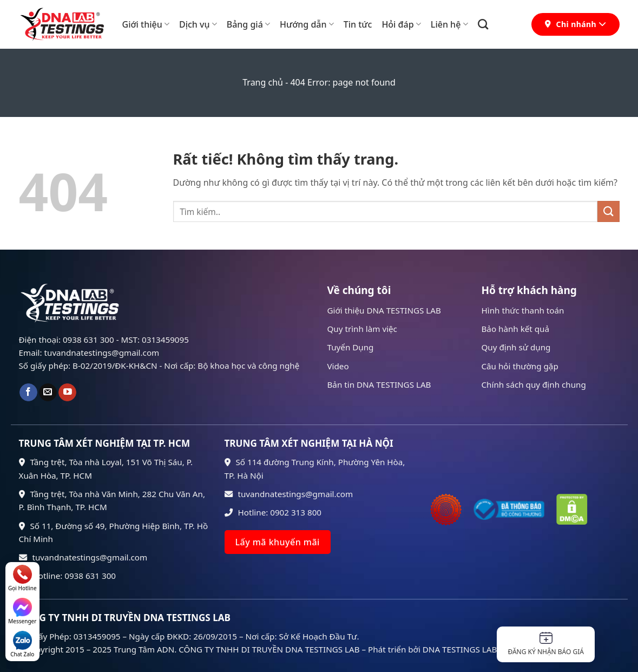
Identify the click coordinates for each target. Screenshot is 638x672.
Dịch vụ (198, 24)
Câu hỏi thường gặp (520, 366)
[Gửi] (608, 211)
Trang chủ (263, 82)
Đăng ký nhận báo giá (546, 644)
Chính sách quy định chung (534, 384)
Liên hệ (449, 24)
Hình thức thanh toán (523, 310)
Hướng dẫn (307, 24)
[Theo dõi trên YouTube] (67, 393)
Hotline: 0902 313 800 (273, 512)
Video (338, 366)
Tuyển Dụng (351, 347)
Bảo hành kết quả (516, 329)
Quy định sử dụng (516, 347)
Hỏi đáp (401, 24)
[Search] (483, 24)
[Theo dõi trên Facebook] (28, 393)
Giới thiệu (146, 24)
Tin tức (358, 24)
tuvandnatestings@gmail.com (83, 557)
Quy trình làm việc (362, 329)
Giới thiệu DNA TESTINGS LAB (384, 310)
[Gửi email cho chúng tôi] (48, 393)
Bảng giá (248, 24)
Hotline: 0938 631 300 (68, 576)
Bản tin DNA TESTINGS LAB (379, 384)
